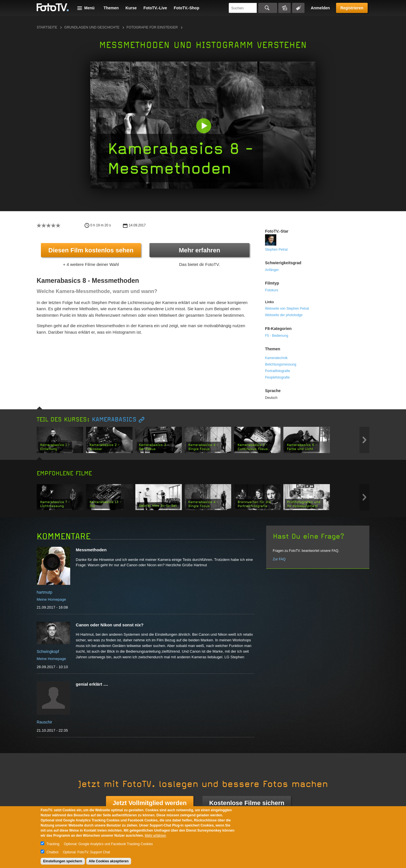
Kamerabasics (114, 420)
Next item (364, 440)
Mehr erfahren (199, 250)
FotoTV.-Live (155, 8)
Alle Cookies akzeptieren (109, 861)
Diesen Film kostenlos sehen (91, 250)
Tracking (53, 844)
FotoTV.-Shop (186, 8)
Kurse (131, 8)
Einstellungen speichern (63, 861)
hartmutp (44, 592)
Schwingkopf (48, 651)
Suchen (268, 8)
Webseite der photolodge (284, 315)
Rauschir (44, 722)
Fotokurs (272, 290)
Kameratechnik (276, 358)
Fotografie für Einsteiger (152, 27)
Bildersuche (284, 8)
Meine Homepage (51, 599)
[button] (204, 126)
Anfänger (272, 270)
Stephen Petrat (276, 250)
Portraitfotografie (278, 371)
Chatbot (52, 852)
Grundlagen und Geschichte (92, 27)
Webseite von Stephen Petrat (287, 309)
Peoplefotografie (277, 377)
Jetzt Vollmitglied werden (150, 803)
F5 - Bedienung (277, 336)
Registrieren (352, 8)
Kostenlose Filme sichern (247, 803)
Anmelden (320, 8)
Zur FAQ (279, 559)
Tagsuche (298, 8)
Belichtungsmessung (281, 364)
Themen (111, 8)
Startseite (47, 27)
